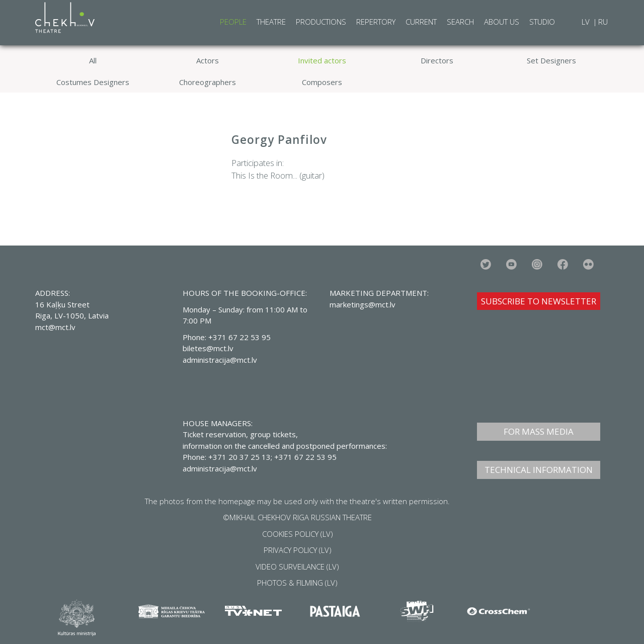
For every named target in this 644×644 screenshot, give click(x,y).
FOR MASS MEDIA (539, 431)
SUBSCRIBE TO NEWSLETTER (539, 301)
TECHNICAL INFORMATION (539, 470)
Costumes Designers (93, 82)
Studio (542, 22)
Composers (322, 82)
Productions (321, 22)
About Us (502, 22)
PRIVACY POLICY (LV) (298, 550)
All (93, 60)
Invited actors (322, 60)
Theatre (271, 22)
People (233, 22)
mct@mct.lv (55, 327)
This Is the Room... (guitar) (278, 175)
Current (421, 22)
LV (587, 22)
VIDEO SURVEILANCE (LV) (297, 567)
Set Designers (551, 60)
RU (603, 22)
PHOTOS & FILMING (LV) (297, 583)
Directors (437, 60)
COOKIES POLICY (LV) (298, 534)
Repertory (376, 22)
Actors (208, 60)
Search (460, 22)
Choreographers (208, 82)
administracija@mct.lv (220, 468)
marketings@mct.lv (363, 304)
